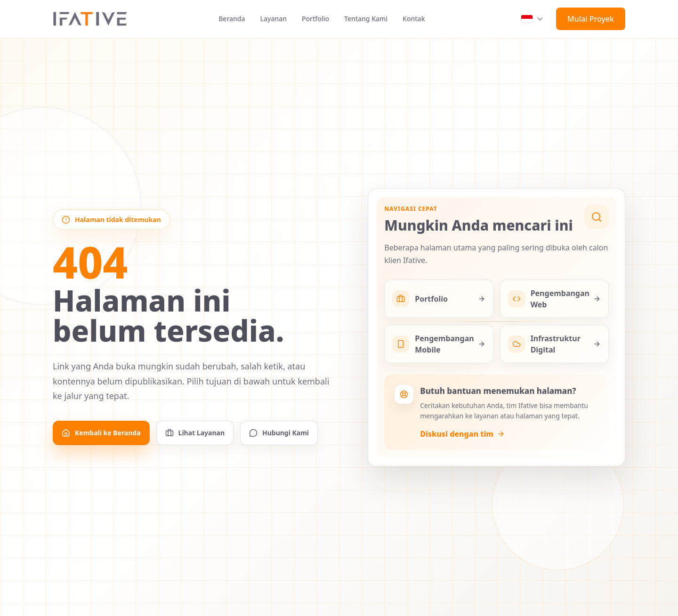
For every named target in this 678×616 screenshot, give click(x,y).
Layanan (274, 19)
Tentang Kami (366, 19)
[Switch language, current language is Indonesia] (533, 19)
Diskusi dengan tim (462, 434)
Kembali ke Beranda (101, 433)
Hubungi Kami (279, 433)
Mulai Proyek (591, 19)
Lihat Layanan (195, 433)
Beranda (232, 19)
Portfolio (315, 19)
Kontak (414, 19)
